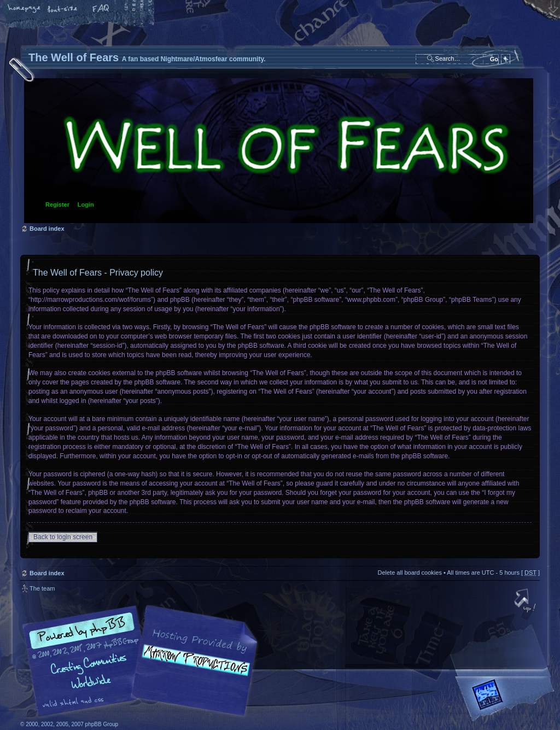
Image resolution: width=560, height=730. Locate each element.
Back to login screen (63, 537)
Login (86, 205)
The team (42, 588)
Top (526, 601)
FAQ (101, 9)
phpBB (143, 661)
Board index (279, 151)
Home (25, 9)
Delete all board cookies (409, 573)
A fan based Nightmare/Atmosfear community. (192, 668)
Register (57, 205)
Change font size (63, 9)
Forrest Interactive (507, 699)
